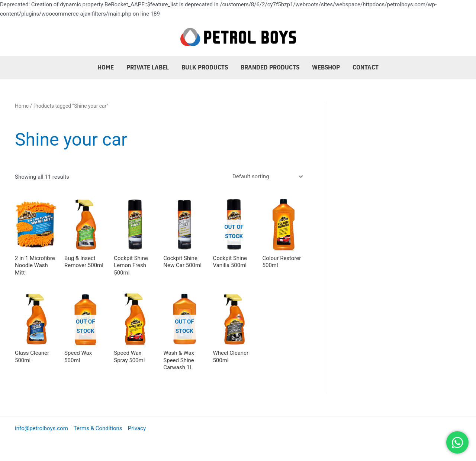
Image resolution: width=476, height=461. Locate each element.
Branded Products (270, 67)
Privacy (137, 428)
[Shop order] (266, 176)
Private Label (148, 67)
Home (106, 67)
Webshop (326, 67)
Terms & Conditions (98, 428)
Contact (366, 67)
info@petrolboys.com (41, 428)
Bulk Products (205, 67)
